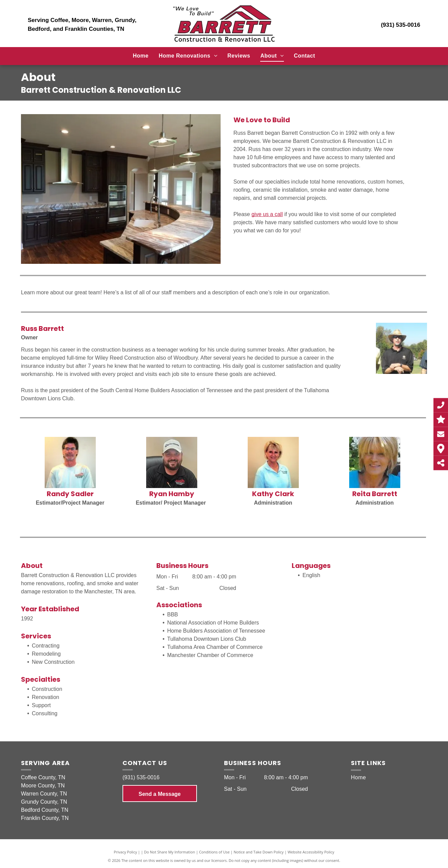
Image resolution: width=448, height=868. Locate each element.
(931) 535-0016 (401, 25)
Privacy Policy (125, 852)
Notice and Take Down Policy (259, 852)
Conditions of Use (214, 852)
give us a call (267, 214)
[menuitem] (141, 56)
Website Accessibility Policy (311, 852)
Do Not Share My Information (170, 852)
